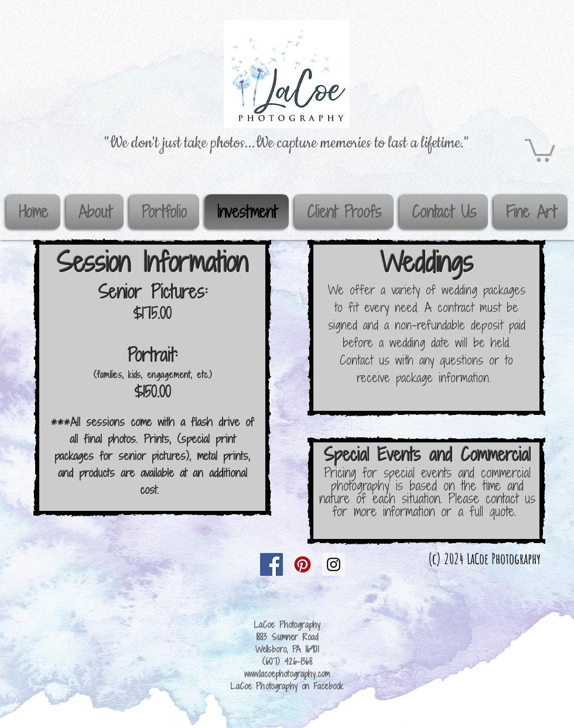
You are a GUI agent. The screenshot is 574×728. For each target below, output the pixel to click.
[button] (540, 149)
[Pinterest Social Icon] (303, 564)
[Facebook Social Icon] (271, 564)
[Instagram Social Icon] (334, 564)
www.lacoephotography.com (287, 674)
